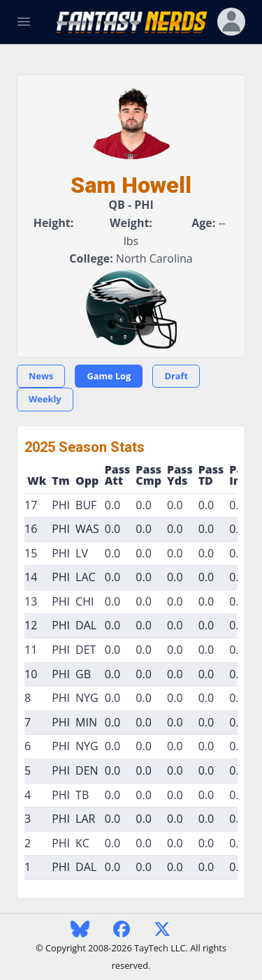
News (41, 376)
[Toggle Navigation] (24, 22)
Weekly (45, 399)
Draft (176, 376)
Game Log (109, 376)
